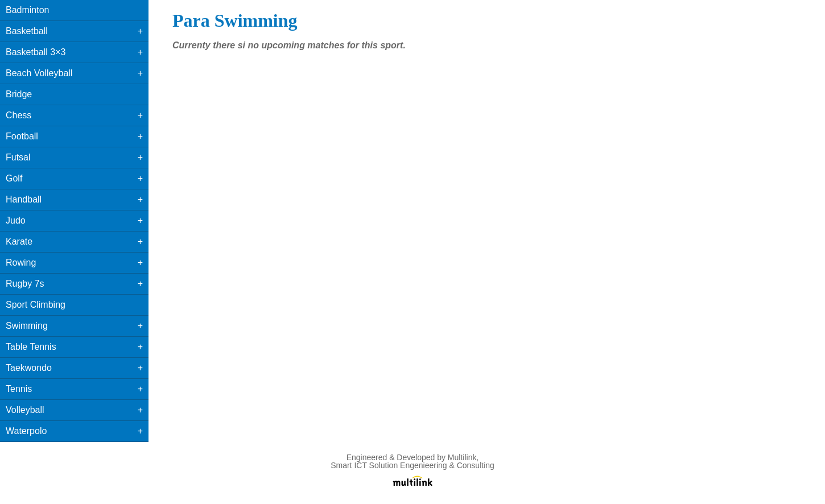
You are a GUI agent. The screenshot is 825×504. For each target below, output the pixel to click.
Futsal (18, 157)
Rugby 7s (25, 284)
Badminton (28, 10)
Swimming (27, 326)
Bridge (19, 94)
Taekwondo (29, 368)
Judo (16, 220)
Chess (18, 115)
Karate (19, 241)
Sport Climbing (36, 305)
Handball (24, 199)
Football (22, 136)
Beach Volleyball (39, 73)
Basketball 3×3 (36, 52)
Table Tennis (31, 347)
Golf (14, 178)
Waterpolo (26, 431)
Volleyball (25, 410)
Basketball (27, 31)
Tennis (19, 389)
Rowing (21, 263)
